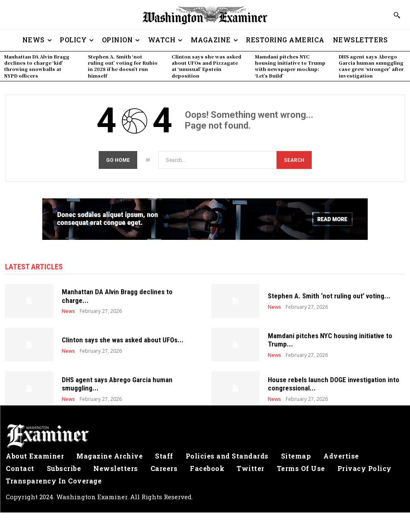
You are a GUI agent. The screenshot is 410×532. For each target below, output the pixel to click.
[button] (397, 15)
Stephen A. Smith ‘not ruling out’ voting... (329, 295)
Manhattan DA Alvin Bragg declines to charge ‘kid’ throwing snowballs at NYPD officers (37, 66)
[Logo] (205, 434)
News (68, 310)
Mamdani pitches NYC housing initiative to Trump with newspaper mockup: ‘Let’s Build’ (290, 66)
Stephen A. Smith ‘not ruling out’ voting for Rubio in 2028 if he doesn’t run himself (123, 66)
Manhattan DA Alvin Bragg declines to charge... (117, 295)
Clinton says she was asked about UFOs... (123, 339)
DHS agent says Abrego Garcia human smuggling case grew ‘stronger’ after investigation (371, 66)
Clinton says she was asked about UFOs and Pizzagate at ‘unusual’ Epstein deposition (206, 66)
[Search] (294, 159)
